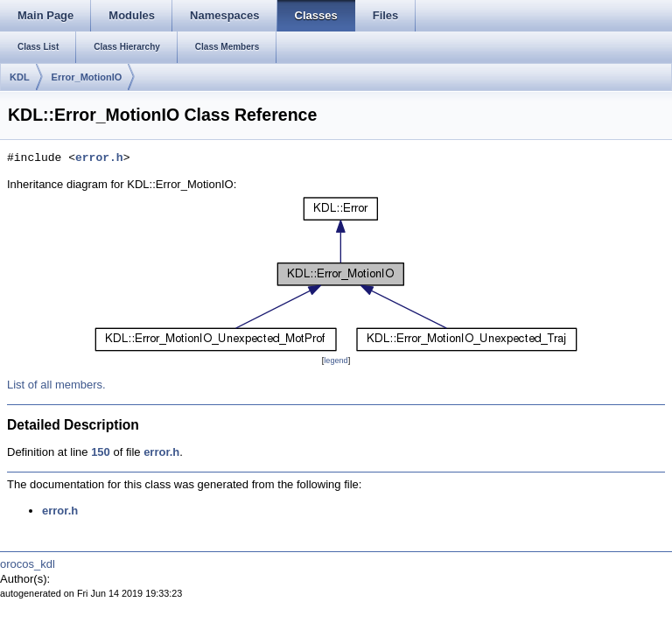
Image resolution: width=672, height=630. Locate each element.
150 (101, 452)
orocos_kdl (28, 564)
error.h (99, 158)
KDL (20, 77)
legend (336, 360)
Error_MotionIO (87, 77)
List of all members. (56, 385)
